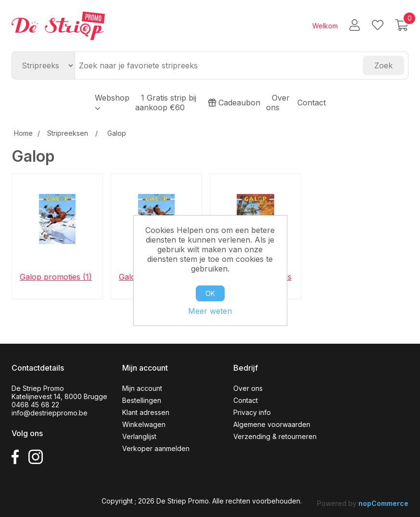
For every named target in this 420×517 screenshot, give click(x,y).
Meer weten (210, 311)
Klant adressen (146, 412)
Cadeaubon (234, 103)
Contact (312, 103)
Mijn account (142, 388)
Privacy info (252, 412)
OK (210, 293)
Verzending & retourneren (275, 436)
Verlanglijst (139, 436)
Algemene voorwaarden (272, 424)
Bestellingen (142, 400)
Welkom (325, 26)
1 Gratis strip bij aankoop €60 (166, 103)
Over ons (278, 103)
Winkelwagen (144, 424)
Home (23, 133)
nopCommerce (383, 503)
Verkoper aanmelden (156, 448)
